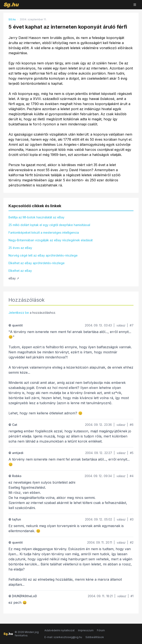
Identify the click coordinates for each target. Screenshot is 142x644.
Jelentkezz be (19, 313)
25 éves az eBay (20, 248)
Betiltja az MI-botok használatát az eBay (36, 217)
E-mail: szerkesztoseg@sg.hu (63, 637)
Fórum (101, 630)
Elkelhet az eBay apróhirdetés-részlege (37, 263)
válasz (121, 325)
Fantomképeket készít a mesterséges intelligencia (44, 232)
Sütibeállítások (95, 637)
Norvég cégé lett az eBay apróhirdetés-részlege (43, 255)
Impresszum (86, 630)
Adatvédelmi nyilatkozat (60, 630)
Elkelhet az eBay (20, 271)
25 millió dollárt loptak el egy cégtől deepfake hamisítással (49, 225)
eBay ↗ (14, 278)
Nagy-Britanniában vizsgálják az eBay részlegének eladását (51, 240)
